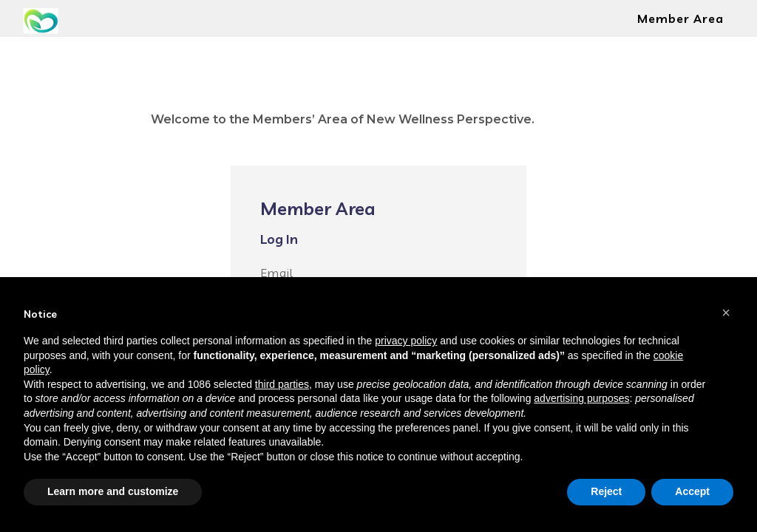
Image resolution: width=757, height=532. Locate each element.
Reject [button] (606, 491)
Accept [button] (692, 491)
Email (277, 273)
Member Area (680, 18)
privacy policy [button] (406, 341)
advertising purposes (581, 398)
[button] (726, 313)
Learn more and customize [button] (113, 491)
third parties (282, 384)
